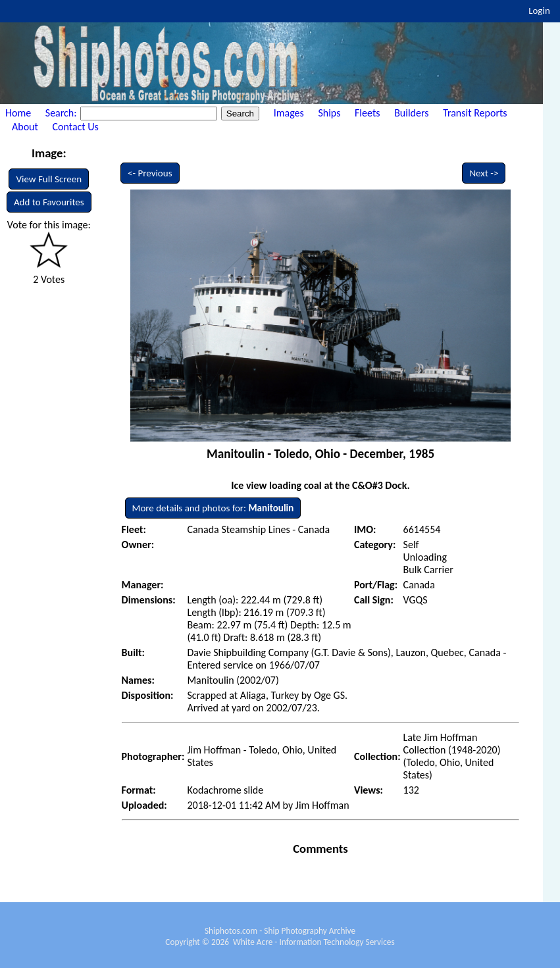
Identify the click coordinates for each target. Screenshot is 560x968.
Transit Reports (475, 113)
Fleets (367, 113)
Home (18, 113)
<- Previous (150, 173)
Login (539, 11)
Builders (411, 113)
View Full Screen (49, 179)
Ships (329, 113)
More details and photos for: (213, 508)
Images (289, 113)
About (25, 127)
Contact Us (76, 127)
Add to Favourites (49, 202)
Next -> (484, 173)
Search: (62, 113)
